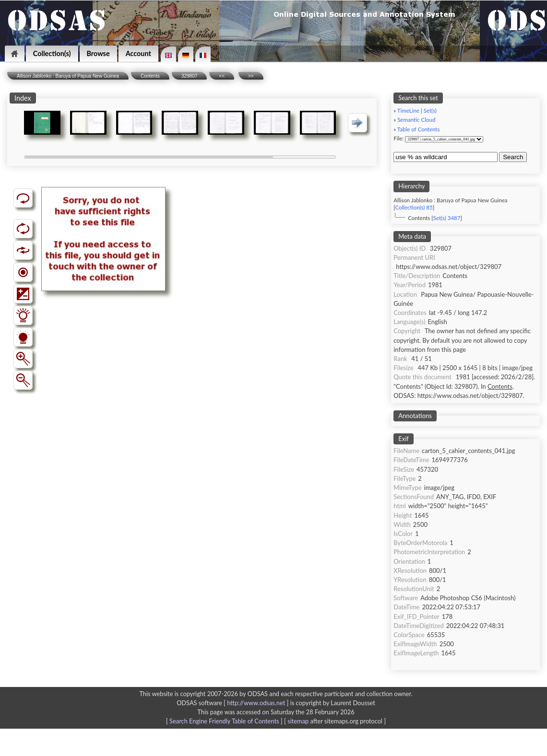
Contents (150, 76)
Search (513, 157)
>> (251, 76)
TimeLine (408, 110)
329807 (189, 76)
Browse (98, 53)
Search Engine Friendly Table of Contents (224, 721)
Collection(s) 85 (414, 207)
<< (222, 76)
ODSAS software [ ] (233, 703)
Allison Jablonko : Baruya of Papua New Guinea (68, 76)
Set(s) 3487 (447, 218)
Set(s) (430, 110)
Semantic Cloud (416, 120)
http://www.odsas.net (256, 703)
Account (138, 53)
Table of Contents (419, 129)
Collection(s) (52, 53)
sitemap (298, 721)
